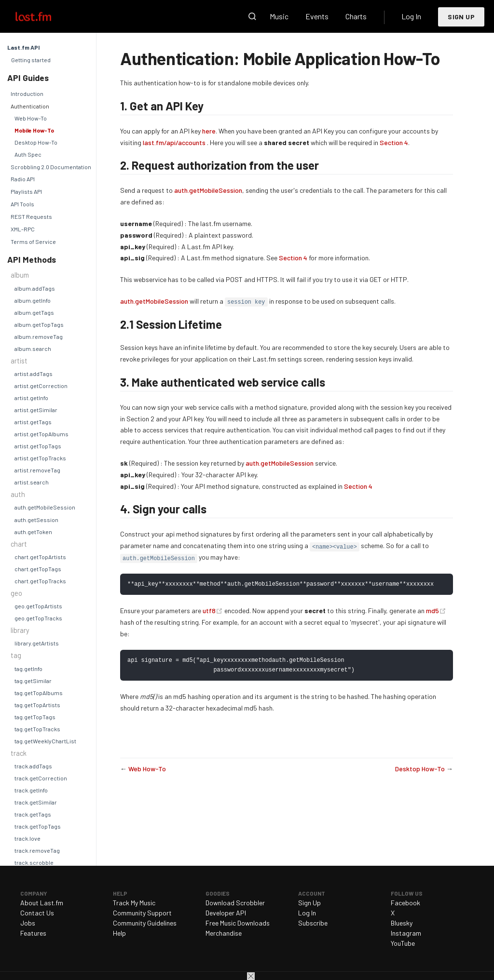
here (209, 131)
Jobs (28, 923)
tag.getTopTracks (37, 729)
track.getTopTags (38, 826)
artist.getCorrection (41, 386)
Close (251, 976)
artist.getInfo (31, 398)
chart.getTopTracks (40, 581)
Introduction (27, 94)
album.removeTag (39, 336)
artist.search (32, 482)
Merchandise (224, 933)
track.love (27, 838)
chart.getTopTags (38, 569)
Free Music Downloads (238, 923)
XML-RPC (23, 229)
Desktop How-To (36, 142)
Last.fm (44, 16)
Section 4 (394, 142)
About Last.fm (42, 903)
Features (33, 933)
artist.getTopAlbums (41, 434)
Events (317, 16)
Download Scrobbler (235, 903)
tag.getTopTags (35, 717)
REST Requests (31, 216)
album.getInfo (33, 300)
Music (279, 16)
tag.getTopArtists (37, 705)
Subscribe (313, 923)
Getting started (31, 60)
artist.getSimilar (36, 410)
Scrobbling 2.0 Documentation (51, 167)
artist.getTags (33, 422)
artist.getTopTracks (40, 458)
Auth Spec (28, 154)
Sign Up (461, 17)
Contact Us (37, 913)
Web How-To (31, 118)
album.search (33, 349)
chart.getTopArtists (40, 557)
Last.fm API (23, 47)
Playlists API (26, 191)
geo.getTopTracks (38, 618)
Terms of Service (33, 242)
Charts (356, 16)
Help (119, 933)
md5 (436, 611)
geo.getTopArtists (38, 606)
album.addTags (35, 288)
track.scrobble (34, 862)
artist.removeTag (37, 470)
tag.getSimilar (33, 681)
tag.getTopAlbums (39, 693)
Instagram (406, 933)
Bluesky (402, 923)
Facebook (405, 903)
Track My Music (134, 903)
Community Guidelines (145, 923)
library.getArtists (37, 643)
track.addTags (33, 766)
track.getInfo (31, 790)
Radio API (23, 179)
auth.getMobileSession (45, 507)
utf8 (213, 611)
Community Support (142, 913)
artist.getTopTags (38, 446)
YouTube (403, 943)
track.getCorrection (41, 778)
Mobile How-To (34, 130)
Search (252, 16)
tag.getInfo (28, 669)
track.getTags (33, 814)
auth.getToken (33, 532)
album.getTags (34, 312)
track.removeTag (37, 850)
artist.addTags (34, 374)
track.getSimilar (36, 802)
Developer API (226, 913)
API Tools (22, 204)
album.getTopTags (39, 324)
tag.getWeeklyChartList (45, 741)
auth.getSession (36, 520)
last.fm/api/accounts (174, 142)
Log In (411, 16)
